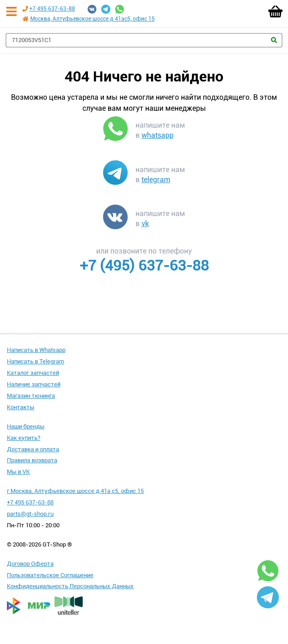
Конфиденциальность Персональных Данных (70, 586)
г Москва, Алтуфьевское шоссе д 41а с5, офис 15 (75, 491)
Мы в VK (18, 472)
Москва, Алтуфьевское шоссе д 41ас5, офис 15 (92, 19)
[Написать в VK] (115, 219)
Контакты (21, 407)
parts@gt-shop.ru (30, 514)
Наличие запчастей (34, 384)
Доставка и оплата (33, 449)
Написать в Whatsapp (36, 350)
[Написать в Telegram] (115, 174)
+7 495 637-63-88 (52, 9)
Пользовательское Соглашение (50, 575)
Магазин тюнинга (31, 396)
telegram (156, 180)
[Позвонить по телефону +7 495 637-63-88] (25, 9)
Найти (274, 40)
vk (145, 224)
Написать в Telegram (35, 361)
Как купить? (24, 438)
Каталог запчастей (33, 373)
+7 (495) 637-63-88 (144, 265)
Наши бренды (26, 426)
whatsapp (158, 135)
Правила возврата (32, 460)
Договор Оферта (30, 564)
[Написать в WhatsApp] (115, 130)
